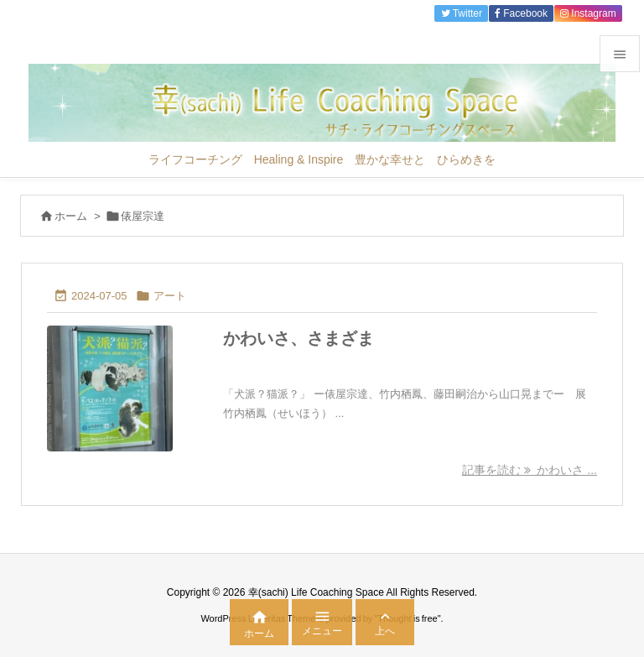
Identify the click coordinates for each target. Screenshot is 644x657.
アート (170, 296)
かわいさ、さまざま (299, 338)
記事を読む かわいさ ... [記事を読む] (530, 470)
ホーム (71, 216)
